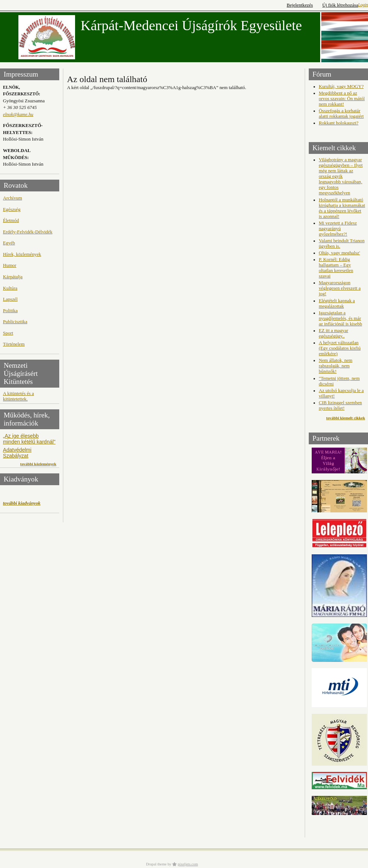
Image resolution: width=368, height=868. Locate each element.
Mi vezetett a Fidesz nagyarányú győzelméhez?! (338, 229)
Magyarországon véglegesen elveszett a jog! (340, 288)
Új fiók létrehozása (340, 5)
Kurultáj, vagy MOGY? (341, 87)
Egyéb (9, 243)
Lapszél (10, 299)
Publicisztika (15, 322)
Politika (10, 311)
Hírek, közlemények (22, 254)
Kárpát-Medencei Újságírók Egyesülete (191, 25)
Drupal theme (156, 864)
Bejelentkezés (300, 5)
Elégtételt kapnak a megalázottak (337, 304)
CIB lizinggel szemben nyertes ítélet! (340, 405)
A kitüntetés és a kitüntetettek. (18, 396)
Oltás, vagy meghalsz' (339, 253)
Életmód (11, 220)
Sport (8, 333)
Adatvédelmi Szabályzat (17, 453)
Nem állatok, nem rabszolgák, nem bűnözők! (335, 366)
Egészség (12, 209)
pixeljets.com (188, 864)
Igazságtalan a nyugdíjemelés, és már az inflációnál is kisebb (340, 318)
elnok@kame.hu (18, 114)
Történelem (14, 344)
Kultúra (10, 288)
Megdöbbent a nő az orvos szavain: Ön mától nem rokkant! (342, 99)
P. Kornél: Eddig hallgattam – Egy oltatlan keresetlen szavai (336, 268)
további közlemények (38, 464)
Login (363, 5)
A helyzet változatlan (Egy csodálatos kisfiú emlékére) (340, 348)
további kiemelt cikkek (346, 418)
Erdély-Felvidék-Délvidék (28, 232)
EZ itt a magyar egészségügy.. (333, 333)
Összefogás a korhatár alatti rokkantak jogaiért (341, 114)
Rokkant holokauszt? (339, 123)
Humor (10, 265)
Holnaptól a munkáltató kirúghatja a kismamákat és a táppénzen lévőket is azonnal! (342, 208)
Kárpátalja (13, 277)
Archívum (13, 198)
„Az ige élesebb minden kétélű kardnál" (29, 439)
